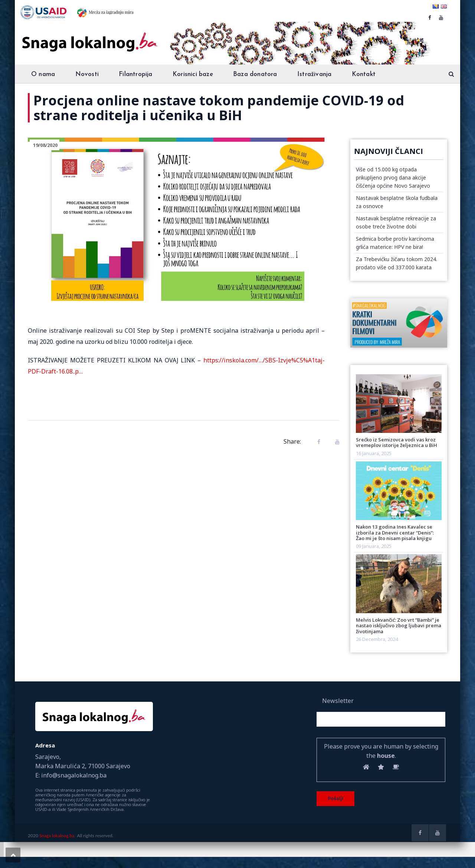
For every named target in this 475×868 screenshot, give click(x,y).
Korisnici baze (193, 74)
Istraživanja (314, 74)
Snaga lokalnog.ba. (57, 836)
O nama (43, 74)
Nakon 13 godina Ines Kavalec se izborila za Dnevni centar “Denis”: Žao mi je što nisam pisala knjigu (395, 532)
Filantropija (135, 74)
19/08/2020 (45, 145)
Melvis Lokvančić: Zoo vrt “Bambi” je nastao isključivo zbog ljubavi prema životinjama (399, 626)
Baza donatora (255, 74)
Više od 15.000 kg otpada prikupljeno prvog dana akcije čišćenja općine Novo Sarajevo (393, 177)
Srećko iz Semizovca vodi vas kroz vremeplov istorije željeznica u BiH (397, 442)
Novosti (87, 74)
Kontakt (364, 74)
